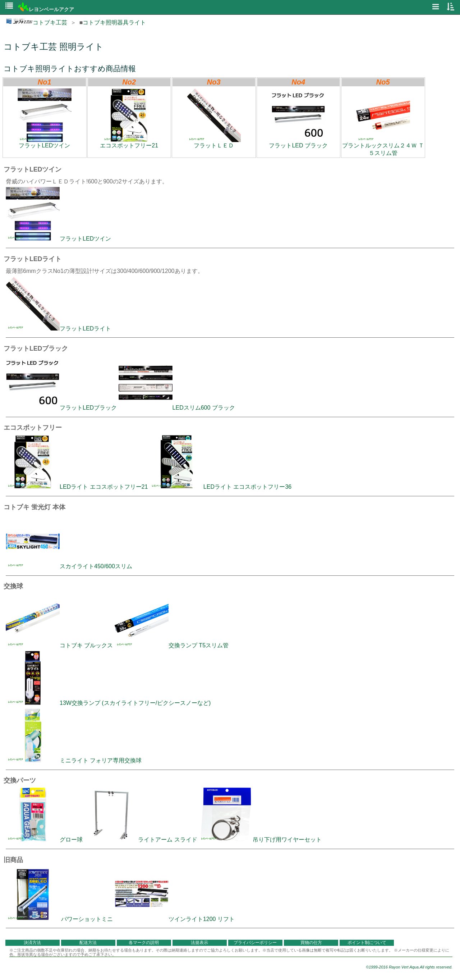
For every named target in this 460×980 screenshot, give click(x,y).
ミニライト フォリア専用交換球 (74, 760)
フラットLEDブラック (61, 408)
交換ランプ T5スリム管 (172, 645)
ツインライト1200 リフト (175, 919)
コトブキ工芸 (36, 22)
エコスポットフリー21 (129, 118)
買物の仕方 (311, 943)
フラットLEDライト (58, 329)
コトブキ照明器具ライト (114, 22)
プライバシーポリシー (255, 943)
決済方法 (32, 943)
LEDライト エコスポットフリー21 (77, 487)
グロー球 (44, 840)
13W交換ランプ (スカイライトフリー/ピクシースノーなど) (108, 703)
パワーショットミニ (59, 919)
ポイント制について (367, 943)
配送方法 (88, 943)
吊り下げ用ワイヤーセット (260, 840)
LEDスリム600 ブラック (177, 408)
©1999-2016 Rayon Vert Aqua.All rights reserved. (409, 967)
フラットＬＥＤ (214, 118)
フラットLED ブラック (298, 118)
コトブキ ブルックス (59, 645)
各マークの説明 (144, 943)
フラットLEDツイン (45, 118)
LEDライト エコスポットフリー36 (220, 487)
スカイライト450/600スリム (69, 566)
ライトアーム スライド (141, 840)
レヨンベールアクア (46, 9)
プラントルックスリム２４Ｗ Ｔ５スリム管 (383, 122)
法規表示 (199, 943)
